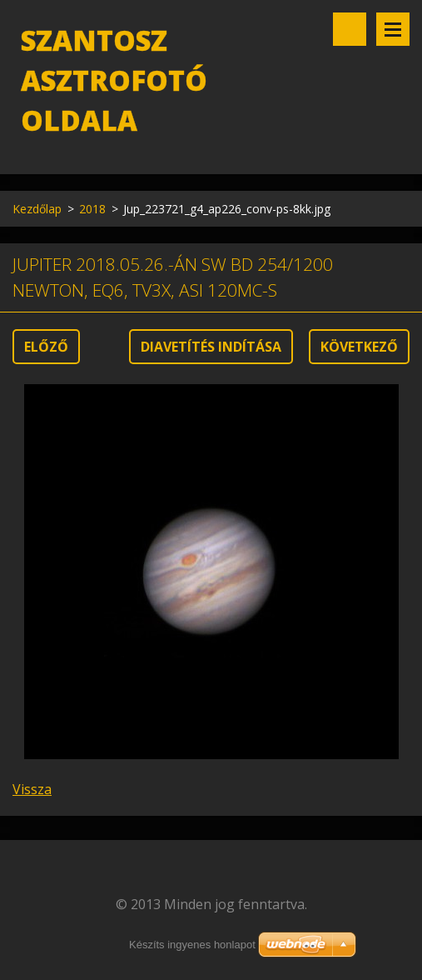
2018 (92, 209)
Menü (393, 29)
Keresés (350, 29)
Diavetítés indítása (211, 347)
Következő (359, 347)
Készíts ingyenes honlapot (192, 945)
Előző (46, 347)
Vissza (32, 789)
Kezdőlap (37, 209)
